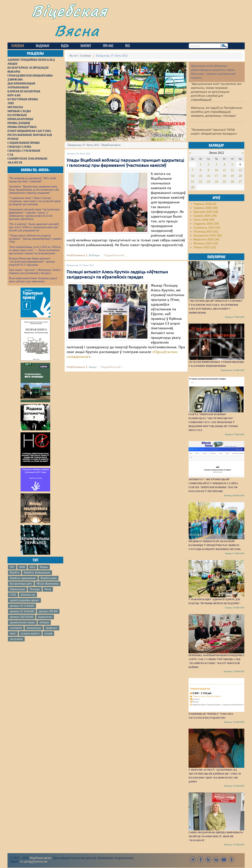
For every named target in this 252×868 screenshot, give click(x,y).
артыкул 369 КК (48, 611)
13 (240, 170)
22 (201, 182)
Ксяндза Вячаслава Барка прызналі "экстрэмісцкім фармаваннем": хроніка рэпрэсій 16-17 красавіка (32, 262)
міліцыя (44, 622)
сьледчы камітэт (30, 633)
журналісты (45, 617)
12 (232, 170)
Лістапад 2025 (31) (206, 232)
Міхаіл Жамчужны (48, 584)
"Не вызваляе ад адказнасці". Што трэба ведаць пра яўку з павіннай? (33, 180)
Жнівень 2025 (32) (206, 244)
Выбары (94, 255)
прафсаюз (51, 628)
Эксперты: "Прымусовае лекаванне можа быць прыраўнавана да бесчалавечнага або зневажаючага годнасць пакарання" (34, 190)
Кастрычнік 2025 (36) (208, 236)
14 (193, 176)
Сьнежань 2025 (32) (207, 228)
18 (224, 176)
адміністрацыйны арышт (25, 600)
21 (193, 182)
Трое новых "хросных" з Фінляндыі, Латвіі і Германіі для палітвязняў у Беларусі (35, 272)
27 (240, 182)
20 (240, 176)
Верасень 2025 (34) (206, 240)
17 (216, 176)
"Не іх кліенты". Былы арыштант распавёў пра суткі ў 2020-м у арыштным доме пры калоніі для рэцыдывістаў (34, 227)
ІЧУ (12, 567)
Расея (48, 589)
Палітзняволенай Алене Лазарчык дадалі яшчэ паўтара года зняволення (33, 280)
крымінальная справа (22, 622)
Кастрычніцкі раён (21, 584)
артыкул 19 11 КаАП (22, 606)
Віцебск (15, 573)
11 (224, 170)
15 (201, 176)
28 (193, 187)
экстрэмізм (16, 639)
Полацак (35, 589)
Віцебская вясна (40, 858)
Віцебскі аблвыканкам (37, 573)
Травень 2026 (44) (206, 208)
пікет (13, 633)
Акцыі (93, 367)
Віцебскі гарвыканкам (23, 578)
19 (232, 176)
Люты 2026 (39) (204, 220)
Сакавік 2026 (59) (205, 216)
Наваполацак (17, 589)
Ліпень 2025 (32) (205, 247)
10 (216, 170)
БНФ (22, 567)
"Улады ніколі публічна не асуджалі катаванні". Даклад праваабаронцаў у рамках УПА (35, 239)
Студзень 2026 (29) (206, 224)
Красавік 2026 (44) (206, 212)
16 (209, 176)
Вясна (77, 31)
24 (216, 182)
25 (224, 182)
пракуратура (34, 628)
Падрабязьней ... (116, 255)
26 (232, 182)
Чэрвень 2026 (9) (205, 204)
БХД (32, 567)
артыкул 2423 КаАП (22, 617)
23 (209, 182)
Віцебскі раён (49, 578)
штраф (48, 633)
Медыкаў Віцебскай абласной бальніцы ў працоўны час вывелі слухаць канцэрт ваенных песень (215, 545)
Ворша (44, 567)
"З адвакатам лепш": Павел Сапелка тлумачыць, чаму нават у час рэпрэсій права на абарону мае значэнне (35, 201)
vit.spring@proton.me (34, 861)
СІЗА (13, 595)
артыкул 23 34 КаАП (22, 611)
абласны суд (28, 595)
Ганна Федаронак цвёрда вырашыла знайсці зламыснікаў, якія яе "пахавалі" (216, 836)
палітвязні (16, 628)
